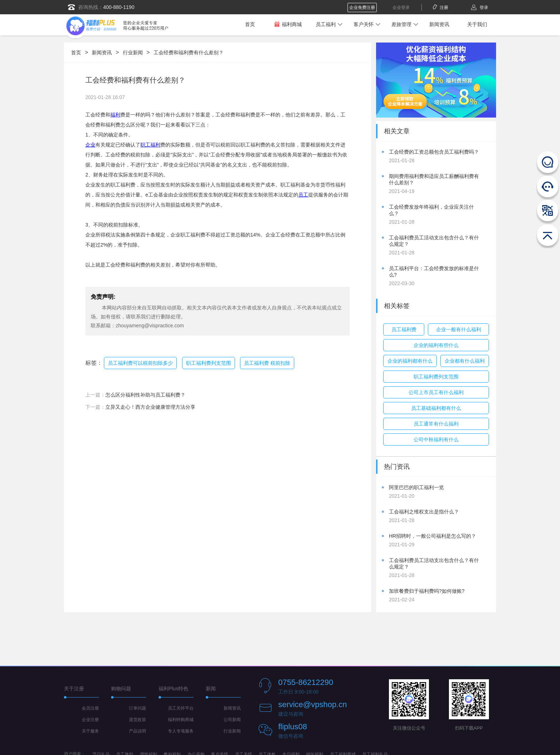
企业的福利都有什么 (410, 361)
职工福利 (150, 145)
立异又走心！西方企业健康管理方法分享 (150, 407)
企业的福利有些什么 (436, 345)
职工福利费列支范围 (209, 363)
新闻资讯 (439, 24)
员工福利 (326, 24)
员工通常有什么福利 (436, 424)
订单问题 (137, 708)
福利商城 (288, 24)
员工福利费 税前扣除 (267, 363)
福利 (115, 115)
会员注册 (90, 708)
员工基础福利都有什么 (436, 408)
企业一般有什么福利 (459, 329)
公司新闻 (232, 720)
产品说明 (137, 731)
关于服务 (90, 731)
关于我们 (477, 24)
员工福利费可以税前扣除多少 (140, 363)
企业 (90, 145)
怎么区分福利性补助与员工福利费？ (145, 395)
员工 (303, 195)
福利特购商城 (181, 720)
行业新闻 (133, 53)
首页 (250, 24)
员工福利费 (404, 329)
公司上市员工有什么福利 (436, 392)
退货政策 (137, 720)
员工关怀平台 (181, 708)
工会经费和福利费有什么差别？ (189, 53)
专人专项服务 (181, 731)
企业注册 (90, 720)
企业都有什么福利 (465, 361)
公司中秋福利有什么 (436, 439)
